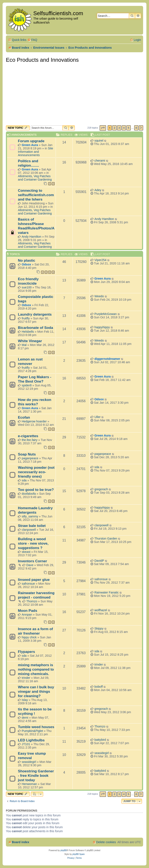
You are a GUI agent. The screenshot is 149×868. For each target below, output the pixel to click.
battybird (100, 740)
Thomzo (32, 601)
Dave (30, 565)
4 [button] (124, 128)
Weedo (99, 296)
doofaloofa (29, 494)
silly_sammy (30, 516)
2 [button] (114, 128)
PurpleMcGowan (106, 314)
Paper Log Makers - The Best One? (35, 379)
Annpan (27, 615)
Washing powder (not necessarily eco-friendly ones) (36, 472)
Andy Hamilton (32, 237)
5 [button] (128, 128)
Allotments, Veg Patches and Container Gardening (35, 178)
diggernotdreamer (107, 359)
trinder (26, 678)
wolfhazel (101, 610)
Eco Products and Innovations (42, 60)
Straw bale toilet (32, 526)
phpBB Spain (78, 854)
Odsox (26, 264)
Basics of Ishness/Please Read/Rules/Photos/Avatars (36, 226)
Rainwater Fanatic (107, 592)
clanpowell (29, 530)
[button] (103, 128)
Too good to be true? (36, 490)
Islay (25, 700)
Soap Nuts (27, 454)
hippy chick (29, 637)
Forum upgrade (31, 141)
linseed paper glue (34, 580)
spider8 (27, 385)
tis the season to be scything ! (35, 711)
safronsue (28, 584)
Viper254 (100, 260)
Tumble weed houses (36, 727)
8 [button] (136, 128)
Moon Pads (28, 611)
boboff (99, 687)
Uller (97, 417)
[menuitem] (32, 40)
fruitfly (26, 318)
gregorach (101, 489)
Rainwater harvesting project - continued (36, 595)
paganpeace (30, 458)
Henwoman (29, 784)
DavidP (99, 561)
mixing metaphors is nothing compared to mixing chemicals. (36, 669)
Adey (98, 190)
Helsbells (28, 332)
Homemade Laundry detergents (35, 510)
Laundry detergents (35, 314)
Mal (24, 345)
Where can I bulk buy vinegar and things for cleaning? (36, 691)
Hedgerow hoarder (34, 421)
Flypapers (26, 652)
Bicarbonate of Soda (36, 328)
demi (25, 718)
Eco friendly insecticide (28, 281)
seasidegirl (29, 762)
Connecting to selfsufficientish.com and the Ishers (36, 195)
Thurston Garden (106, 538)
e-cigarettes (28, 436)
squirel (99, 141)
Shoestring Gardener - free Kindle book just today (36, 776)
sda (24, 480)
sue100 (27, 287)
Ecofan (24, 417)
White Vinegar (30, 341)
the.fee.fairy (30, 440)
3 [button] (119, 128)
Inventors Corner (32, 561)
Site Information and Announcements (36, 152)
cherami (100, 161)
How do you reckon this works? (35, 402)
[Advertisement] (74, 94)
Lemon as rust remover (30, 361)
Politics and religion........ (28, 163)
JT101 (26, 744)
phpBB (64, 850)
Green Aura (30, 145)
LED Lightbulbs (31, 740)
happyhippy (102, 327)
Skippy (99, 628)
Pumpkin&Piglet (32, 731)
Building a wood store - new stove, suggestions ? (33, 543)
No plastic (27, 260)
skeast (26, 552)
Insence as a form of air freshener (35, 631)
